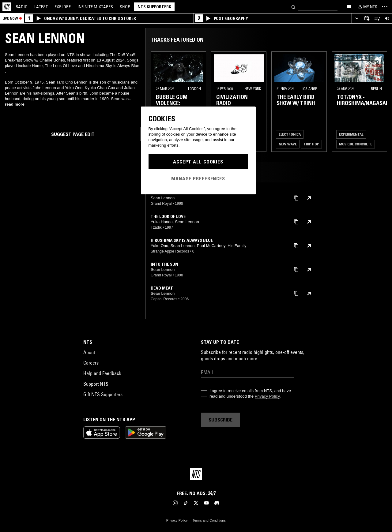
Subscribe (221, 420)
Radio (22, 7)
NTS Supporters (154, 7)
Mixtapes (95, 7)
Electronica (290, 134)
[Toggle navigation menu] (385, 7)
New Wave (288, 144)
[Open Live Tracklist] (377, 19)
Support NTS (96, 384)
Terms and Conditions (209, 520)
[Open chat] (349, 6)
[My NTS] (367, 7)
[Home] (7, 7)
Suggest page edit (73, 134)
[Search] (293, 7)
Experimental (351, 134)
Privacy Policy (267, 396)
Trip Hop (311, 144)
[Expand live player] (357, 19)
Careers (91, 363)
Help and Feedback (102, 373)
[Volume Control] (387, 19)
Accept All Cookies (198, 162)
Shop (125, 7)
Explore (63, 7)
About (89, 352)
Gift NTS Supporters (103, 394)
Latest (41, 7)
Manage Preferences (198, 178)
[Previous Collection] (380, 102)
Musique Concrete (356, 144)
